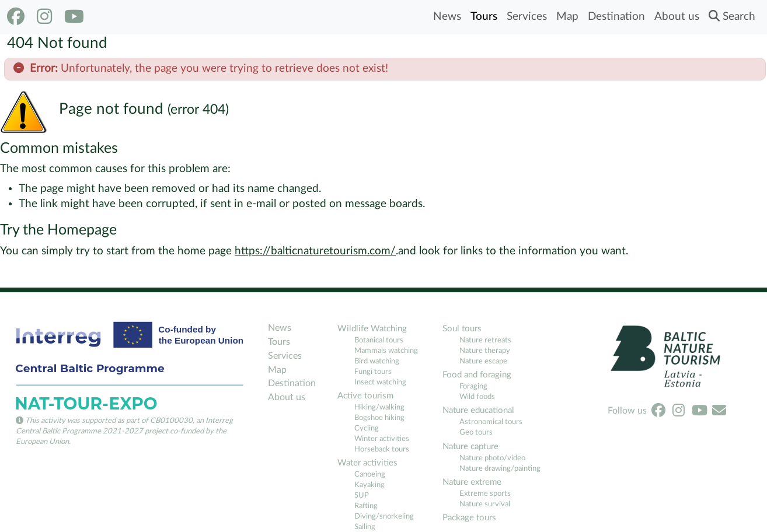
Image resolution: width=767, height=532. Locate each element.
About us (677, 17)
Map (567, 17)
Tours (484, 17)
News (447, 17)
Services (527, 17)
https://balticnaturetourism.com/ (315, 251)
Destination (616, 17)
